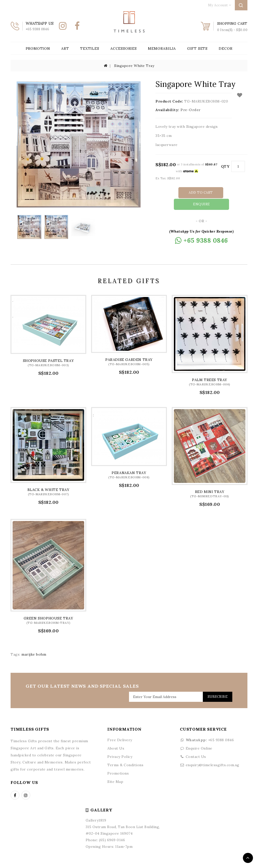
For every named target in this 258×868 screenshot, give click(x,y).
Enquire (225, 193)
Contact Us (196, 755)
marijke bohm (34, 653)
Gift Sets (197, 48)
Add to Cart (180, 193)
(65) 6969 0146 (112, 838)
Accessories (124, 48)
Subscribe (217, 695)
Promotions (118, 772)
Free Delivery (120, 738)
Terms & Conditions (125, 763)
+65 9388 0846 (207, 738)
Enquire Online (199, 747)
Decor (225, 48)
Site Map (115, 780)
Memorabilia (162, 48)
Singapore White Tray (134, 66)
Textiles (90, 48)
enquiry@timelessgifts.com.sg (213, 763)
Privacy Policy (120, 755)
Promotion (38, 48)
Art (65, 48)
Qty (225, 166)
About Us (116, 747)
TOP (248, 858)
